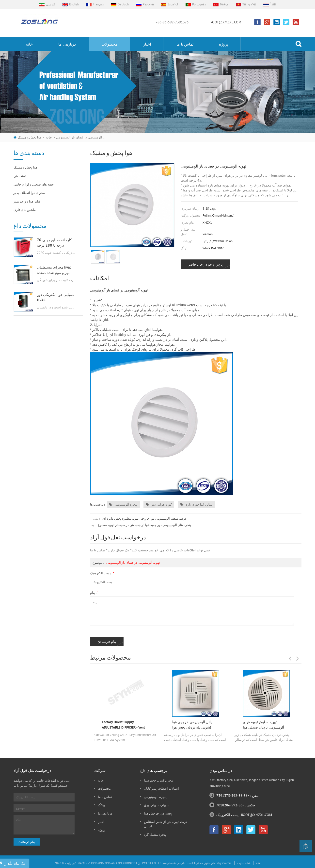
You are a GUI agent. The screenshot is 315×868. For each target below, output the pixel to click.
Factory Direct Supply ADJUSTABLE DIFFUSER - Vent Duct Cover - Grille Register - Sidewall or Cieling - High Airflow (123, 725)
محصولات (109, 44)
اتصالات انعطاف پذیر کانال (161, 789)
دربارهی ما (67, 44)
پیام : (94, 593)
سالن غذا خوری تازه (196, 504)
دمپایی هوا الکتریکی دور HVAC (55, 297)
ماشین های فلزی (25, 210)
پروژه (224, 44)
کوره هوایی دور (159, 504)
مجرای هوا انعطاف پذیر (29, 193)
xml (258, 863)
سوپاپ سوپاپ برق (157, 805)
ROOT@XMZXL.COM (226, 22)
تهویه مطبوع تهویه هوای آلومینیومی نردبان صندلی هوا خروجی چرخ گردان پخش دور (264, 725)
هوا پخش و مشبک (30, 137)
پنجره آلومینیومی (123, 504)
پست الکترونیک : (102, 573)
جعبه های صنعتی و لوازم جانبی (34, 184)
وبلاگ (102, 805)
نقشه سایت (244, 863)
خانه (29, 44)
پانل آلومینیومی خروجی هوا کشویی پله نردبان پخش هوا (192, 725)
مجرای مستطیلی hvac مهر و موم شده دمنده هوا (54, 270)
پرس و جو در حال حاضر (205, 264)
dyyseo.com (224, 863)
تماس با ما (185, 44)
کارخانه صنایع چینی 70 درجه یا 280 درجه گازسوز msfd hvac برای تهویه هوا (55, 243)
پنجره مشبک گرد (155, 835)
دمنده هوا (20, 176)
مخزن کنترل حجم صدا (158, 780)
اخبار (147, 44)
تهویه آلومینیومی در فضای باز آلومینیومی (133, 563)
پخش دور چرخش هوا (158, 813)
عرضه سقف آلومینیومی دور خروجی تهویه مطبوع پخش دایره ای (145, 519)
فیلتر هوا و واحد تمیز (27, 201)
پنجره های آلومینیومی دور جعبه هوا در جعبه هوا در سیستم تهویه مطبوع (144, 525)
